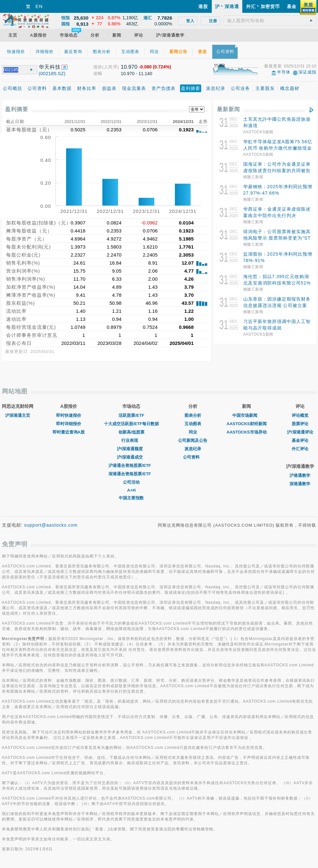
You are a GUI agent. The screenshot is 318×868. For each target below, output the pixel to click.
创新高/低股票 (132, 432)
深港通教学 (300, 484)
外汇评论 (300, 449)
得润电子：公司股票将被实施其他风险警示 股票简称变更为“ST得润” (277, 238)
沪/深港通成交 (132, 457)
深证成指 (307, 72)
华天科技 (50, 67)
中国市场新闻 (246, 415)
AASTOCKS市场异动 (247, 432)
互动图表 (193, 424)
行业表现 (131, 440)
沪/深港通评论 (300, 432)
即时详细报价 (69, 424)
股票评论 (300, 424)
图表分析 (193, 415)
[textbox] (270, 21)
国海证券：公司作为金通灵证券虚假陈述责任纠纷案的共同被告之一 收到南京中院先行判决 (277, 171)
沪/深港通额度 (132, 449)
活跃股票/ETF (131, 415)
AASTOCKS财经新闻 (247, 424)
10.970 (129, 67)
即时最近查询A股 (69, 432)
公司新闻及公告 (193, 440)
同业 (193, 432)
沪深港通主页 (18, 415)
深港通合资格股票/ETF (131, 474)
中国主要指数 (131, 498)
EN (39, 6)
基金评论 (300, 440)
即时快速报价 (69, 415)
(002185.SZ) (52, 73)
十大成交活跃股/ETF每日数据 (131, 424)
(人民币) (111, 67)
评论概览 (300, 415)
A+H (131, 490)
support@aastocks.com (51, 525)
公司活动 (131, 482)
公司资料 (193, 457)
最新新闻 (228, 109)
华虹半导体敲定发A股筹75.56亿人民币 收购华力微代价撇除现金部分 (278, 148)
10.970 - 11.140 (136, 74)
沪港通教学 (300, 475)
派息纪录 (193, 449)
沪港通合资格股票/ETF (131, 465)
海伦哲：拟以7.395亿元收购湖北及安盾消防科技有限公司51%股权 (277, 283)
